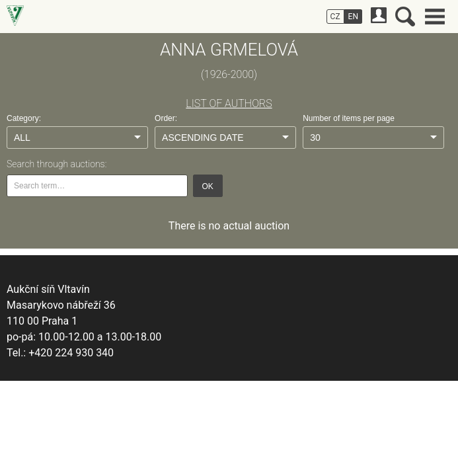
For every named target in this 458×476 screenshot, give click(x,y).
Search (405, 17)
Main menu (435, 17)
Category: (24, 118)
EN (353, 17)
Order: (166, 118)
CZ (335, 17)
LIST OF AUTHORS (229, 103)
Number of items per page (349, 118)
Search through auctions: (57, 164)
